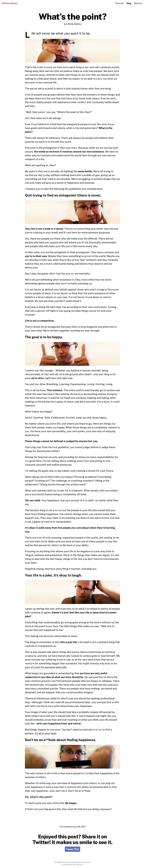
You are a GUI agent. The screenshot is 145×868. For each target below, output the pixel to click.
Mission (138, 3)
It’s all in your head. (46, 733)
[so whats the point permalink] (24, 796)
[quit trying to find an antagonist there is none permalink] (24, 194)
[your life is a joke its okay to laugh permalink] (24, 574)
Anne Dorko (86, 862)
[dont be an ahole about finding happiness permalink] (24, 739)
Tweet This (72, 849)
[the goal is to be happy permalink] (24, 336)
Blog (129, 3)
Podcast (119, 3)
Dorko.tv (80, 865)
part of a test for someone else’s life (46, 667)
